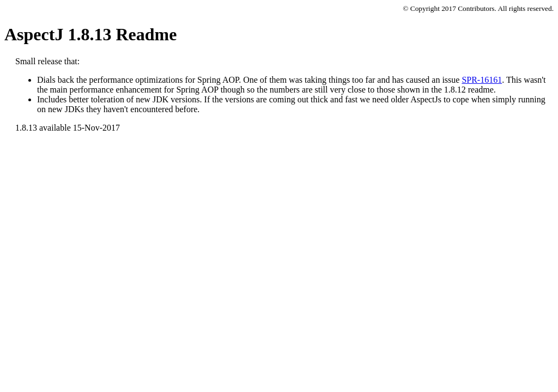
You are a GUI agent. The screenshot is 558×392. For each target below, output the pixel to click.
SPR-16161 (482, 80)
